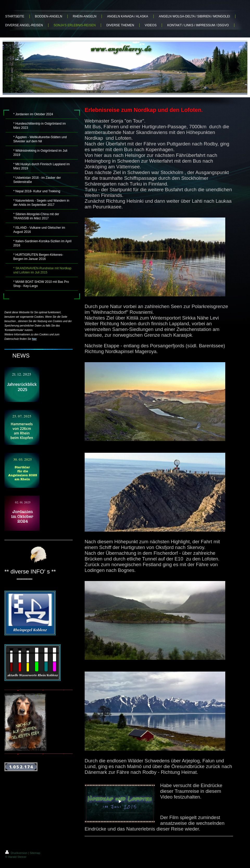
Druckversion (17, 853)
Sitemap (35, 853)
